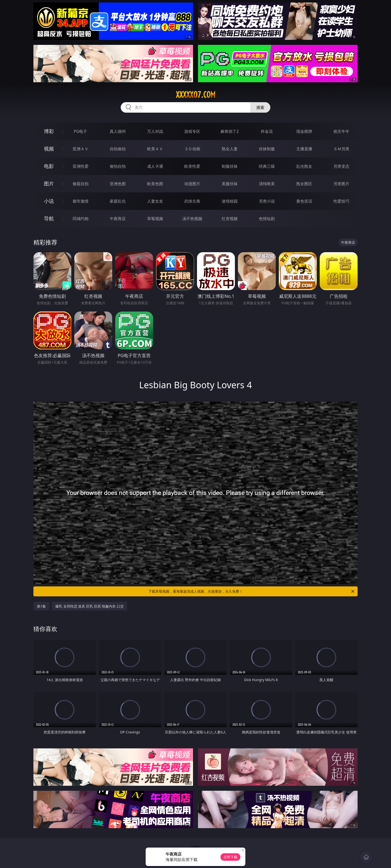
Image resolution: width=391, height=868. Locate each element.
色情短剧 (267, 219)
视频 (49, 149)
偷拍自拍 (118, 166)
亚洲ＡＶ (81, 149)
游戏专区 (192, 131)
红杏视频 (230, 219)
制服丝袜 (230, 166)
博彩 (49, 131)
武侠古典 (192, 201)
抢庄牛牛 (341, 131)
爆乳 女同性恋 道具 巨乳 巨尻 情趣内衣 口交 (90, 606)
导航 (49, 218)
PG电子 (80, 131)
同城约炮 (81, 219)
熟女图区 (304, 184)
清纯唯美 (267, 184)
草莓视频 (155, 219)
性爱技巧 (341, 201)
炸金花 (267, 131)
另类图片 (341, 184)
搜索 (260, 107)
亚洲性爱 (81, 166)
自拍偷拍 (118, 149)
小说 (49, 201)
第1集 (41, 606)
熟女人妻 (230, 149)
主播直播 (304, 149)
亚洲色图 (118, 184)
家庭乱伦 (118, 201)
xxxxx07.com (196, 95)
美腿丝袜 (230, 184)
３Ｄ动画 (192, 149)
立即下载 (230, 857)
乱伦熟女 (304, 166)
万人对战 (155, 131)
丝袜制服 (267, 149)
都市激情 (81, 201)
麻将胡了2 (230, 131)
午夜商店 (118, 219)
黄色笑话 (304, 201)
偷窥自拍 (81, 184)
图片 (49, 184)
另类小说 (267, 201)
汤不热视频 (192, 219)
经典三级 (267, 166)
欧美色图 (155, 184)
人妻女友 (155, 201)
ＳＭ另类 (341, 149)
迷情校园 (230, 201)
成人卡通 (155, 166)
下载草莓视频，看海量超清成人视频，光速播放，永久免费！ (252, 591)
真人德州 (118, 131)
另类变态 (341, 166)
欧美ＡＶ (155, 149)
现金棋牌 (304, 131)
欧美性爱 (192, 166)
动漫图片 (192, 184)
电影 (49, 166)
